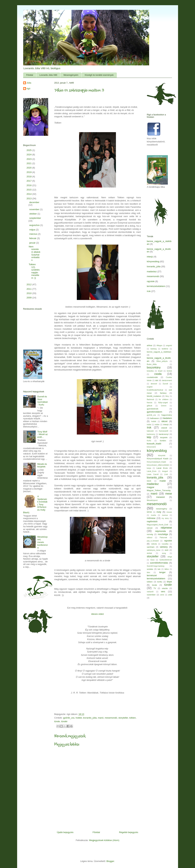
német (150, 528)
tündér (64, 721)
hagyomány (167, 415)
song (164, 553)
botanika (150, 371)
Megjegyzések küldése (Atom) (104, 840)
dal (157, 380)
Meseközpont (152, 500)
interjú (150, 257)
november (35, 209)
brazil (160, 371)
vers (163, 591)
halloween (154, 418)
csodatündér (152, 377)
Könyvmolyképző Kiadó (158, 458)
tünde (57, 721)
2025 (30, 150)
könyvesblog (153, 261)
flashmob (151, 399)
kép (149, 437)
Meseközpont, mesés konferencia (43, 542)
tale (159, 569)
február (33, 238)
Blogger (110, 861)
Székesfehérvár (166, 560)
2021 (30, 163)
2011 (30, 289)
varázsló (150, 592)
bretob (169, 371)
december (34, 202)
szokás (150, 569)
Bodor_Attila (152, 364)
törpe (169, 582)
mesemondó (111, 718)
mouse (169, 512)
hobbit (79, 718)
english (150, 387)
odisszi (150, 538)
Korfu (149, 441)
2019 (30, 172)
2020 (30, 168)
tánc (149, 572)
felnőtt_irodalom (154, 396)
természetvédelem (156, 286)
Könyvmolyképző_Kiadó (157, 462)
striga (170, 557)
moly (159, 512)
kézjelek (164, 437)
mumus (165, 515)
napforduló (152, 521)
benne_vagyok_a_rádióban (159, 352)
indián (157, 425)
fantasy (163, 393)
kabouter (150, 431)
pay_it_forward (153, 541)
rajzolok (151, 281)
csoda (158, 374)
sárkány (164, 547)
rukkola (154, 544)
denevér (154, 384)
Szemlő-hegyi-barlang (156, 566)
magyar (151, 487)
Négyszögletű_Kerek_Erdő (158, 525)
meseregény (161, 509)
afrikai (150, 345)
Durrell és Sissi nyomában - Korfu (43, 401)
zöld (170, 595)
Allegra (159, 346)
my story (165, 518)
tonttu (160, 582)
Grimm (164, 406)
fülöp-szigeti (163, 403)
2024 (30, 155)
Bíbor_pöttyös (162, 361)
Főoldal (30, 75)
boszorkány (154, 367)
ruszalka (165, 544)
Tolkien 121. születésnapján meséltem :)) (34, 271)
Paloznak (163, 538)
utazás (165, 588)
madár (163, 481)
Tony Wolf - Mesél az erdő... (43, 434)
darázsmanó (167, 380)
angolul (169, 346)
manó (101, 718)
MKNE (149, 512)
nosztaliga (163, 534)
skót (167, 550)
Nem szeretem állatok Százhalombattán (35, 253)
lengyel (165, 471)
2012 (30, 284)
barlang (154, 349)
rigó (29, 88)
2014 (30, 194)
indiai (149, 425)
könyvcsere (151, 447)
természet (152, 575)
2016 (30, 185)
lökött (149, 481)
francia (150, 403)
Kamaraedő (164, 431)
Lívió (166, 474)
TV (155, 588)
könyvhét (162, 456)
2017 (30, 181)
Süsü (152, 560)
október (33, 214)
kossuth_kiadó (154, 444)
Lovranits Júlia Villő (48, 75)
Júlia (29, 83)
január (33, 243)
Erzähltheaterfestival (155, 390)
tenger (162, 572)
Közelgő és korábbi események (99, 75)
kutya (149, 468)
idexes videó (97, 614)
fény (167, 396)
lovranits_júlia (90, 718)
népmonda (160, 531)
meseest (160, 497)
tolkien (133, 718)
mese (169, 494)
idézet (164, 421)
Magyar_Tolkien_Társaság (159, 490)
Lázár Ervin (162, 468)
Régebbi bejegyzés (129, 832)
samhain (151, 547)
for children (164, 399)
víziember (151, 595)
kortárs (163, 440)
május (33, 230)
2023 (30, 159)
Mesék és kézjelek (42, 465)
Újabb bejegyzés (65, 832)
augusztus (35, 225)
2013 (30, 198)
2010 (30, 293)
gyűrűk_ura (69, 718)
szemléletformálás (159, 563)
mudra (153, 515)
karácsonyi (164, 434)
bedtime (165, 349)
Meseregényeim (71, 75)
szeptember (35, 218)
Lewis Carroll (153, 474)
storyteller (123, 718)
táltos (167, 569)
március (33, 234)
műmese (151, 518)
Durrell (165, 384)
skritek (149, 553)
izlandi (164, 428)
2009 (30, 298)
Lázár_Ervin (152, 471)
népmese (166, 528)
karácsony (151, 434)
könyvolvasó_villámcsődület (158, 465)
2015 (30, 190)
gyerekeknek (153, 409)
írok (149, 291)
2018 (30, 177)
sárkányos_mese (154, 550)
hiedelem (167, 418)
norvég (150, 534)
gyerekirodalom (155, 412)
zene (162, 595)
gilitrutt (150, 406)
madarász (152, 271)
